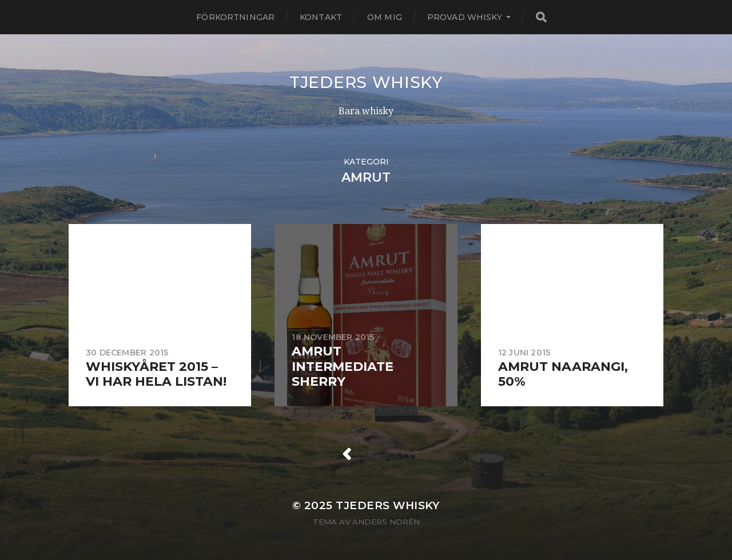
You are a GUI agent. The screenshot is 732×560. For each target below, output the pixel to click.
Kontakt (321, 17)
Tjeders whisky (366, 82)
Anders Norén (386, 522)
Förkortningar (235, 17)
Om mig (385, 17)
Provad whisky (465, 17)
